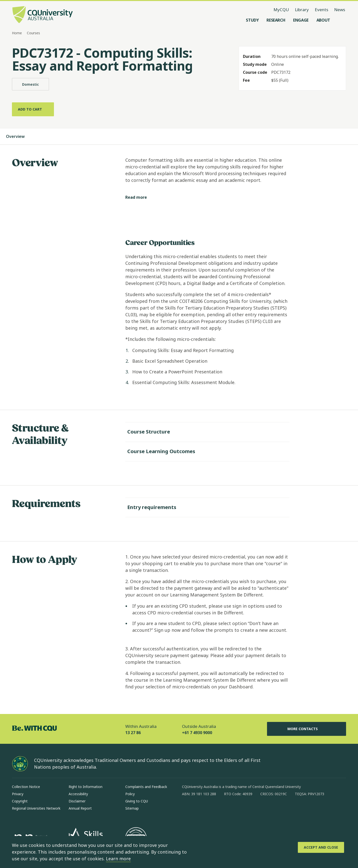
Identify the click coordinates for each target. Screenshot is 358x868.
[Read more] (140, 197)
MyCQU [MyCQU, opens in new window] (281, 10)
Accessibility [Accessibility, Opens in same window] (78, 793)
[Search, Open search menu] (341, 20)
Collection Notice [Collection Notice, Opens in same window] (26, 786)
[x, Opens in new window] (226, 809)
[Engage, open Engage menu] (301, 20)
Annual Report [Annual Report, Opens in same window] (80, 807)
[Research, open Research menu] (276, 20)
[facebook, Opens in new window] (187, 809)
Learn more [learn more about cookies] (118, 859)
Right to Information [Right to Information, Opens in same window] (86, 786)
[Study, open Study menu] (252, 20)
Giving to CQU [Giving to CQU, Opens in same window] (137, 800)
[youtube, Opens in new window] (239, 809)
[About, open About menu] (323, 20)
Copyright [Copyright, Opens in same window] (20, 800)
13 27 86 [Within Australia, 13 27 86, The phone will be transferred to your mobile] (133, 732)
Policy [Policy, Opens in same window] (130, 793)
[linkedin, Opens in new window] (213, 809)
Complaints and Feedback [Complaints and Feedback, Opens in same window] (146, 786)
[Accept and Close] (321, 847)
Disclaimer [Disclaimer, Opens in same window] (77, 800)
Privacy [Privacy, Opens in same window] (18, 793)
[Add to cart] (33, 109)
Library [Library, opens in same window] (302, 10)
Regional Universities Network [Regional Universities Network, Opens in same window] (36, 807)
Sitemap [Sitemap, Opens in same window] (132, 807)
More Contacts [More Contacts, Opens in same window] (307, 728)
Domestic (30, 84)
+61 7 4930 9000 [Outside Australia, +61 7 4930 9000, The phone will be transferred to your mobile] (197, 732)
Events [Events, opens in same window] (321, 10)
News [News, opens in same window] (340, 10)
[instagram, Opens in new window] (200, 809)
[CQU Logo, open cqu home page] (43, 15)
